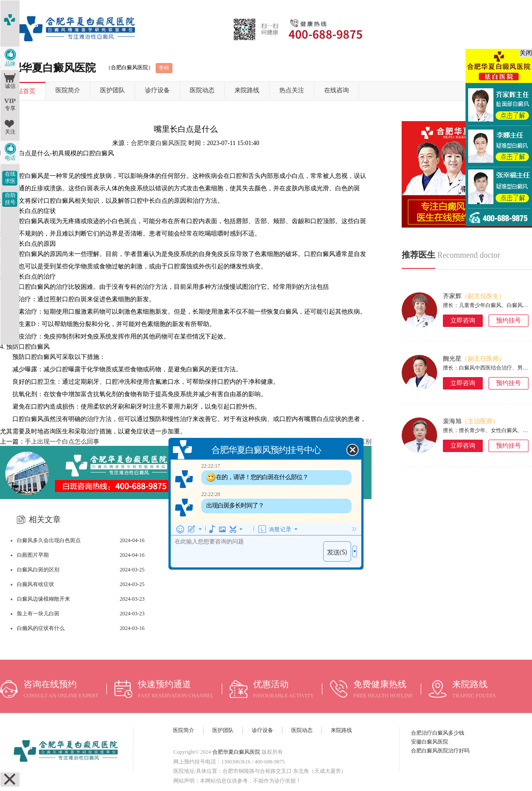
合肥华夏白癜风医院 (159, 143)
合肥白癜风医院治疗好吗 (440, 751)
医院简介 (68, 90)
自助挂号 (10, 199)
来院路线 (247, 90)
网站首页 (23, 91)
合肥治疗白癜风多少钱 (438, 733)
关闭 (526, 53)
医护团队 (113, 90)
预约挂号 (509, 321)
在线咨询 (336, 90)
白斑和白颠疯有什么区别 (337, 442)
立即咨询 (463, 321)
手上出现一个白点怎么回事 (62, 442)
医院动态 (202, 90)
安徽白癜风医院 (430, 742)
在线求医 (10, 177)
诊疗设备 (157, 90)
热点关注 (292, 90)
